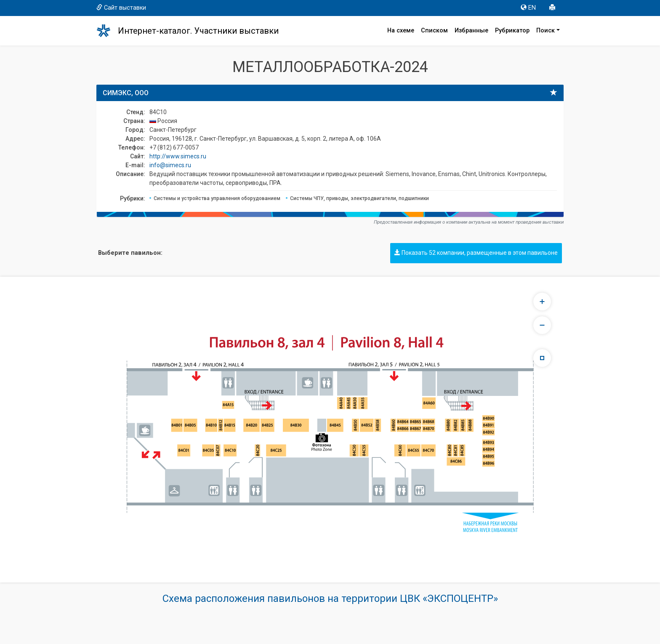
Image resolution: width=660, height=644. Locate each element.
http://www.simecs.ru (178, 156)
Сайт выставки (121, 8)
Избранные (471, 31)
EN (528, 8)
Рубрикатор (512, 31)
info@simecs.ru (170, 165)
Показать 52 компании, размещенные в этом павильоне (476, 253)
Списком (434, 31)
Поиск (546, 31)
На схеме (401, 31)
